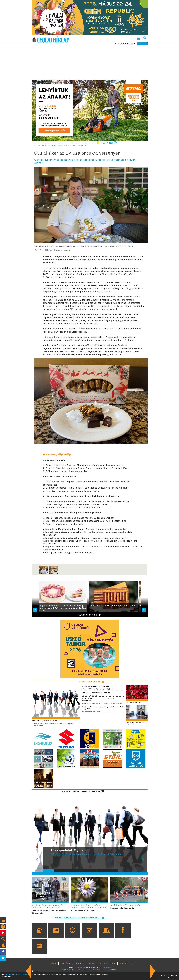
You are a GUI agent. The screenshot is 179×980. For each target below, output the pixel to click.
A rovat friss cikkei (88, 682)
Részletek (164, 976)
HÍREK (62, 146)
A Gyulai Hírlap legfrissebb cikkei (77, 793)
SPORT (92, 971)
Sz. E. (54, 146)
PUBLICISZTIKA (108, 971)
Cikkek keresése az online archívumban (73, 926)
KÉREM (174, 976)
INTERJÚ (79, 971)
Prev (47, 863)
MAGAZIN (124, 971)
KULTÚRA (66, 971)
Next (144, 863)
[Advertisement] (90, 62)
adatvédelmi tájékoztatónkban (17, 974)
